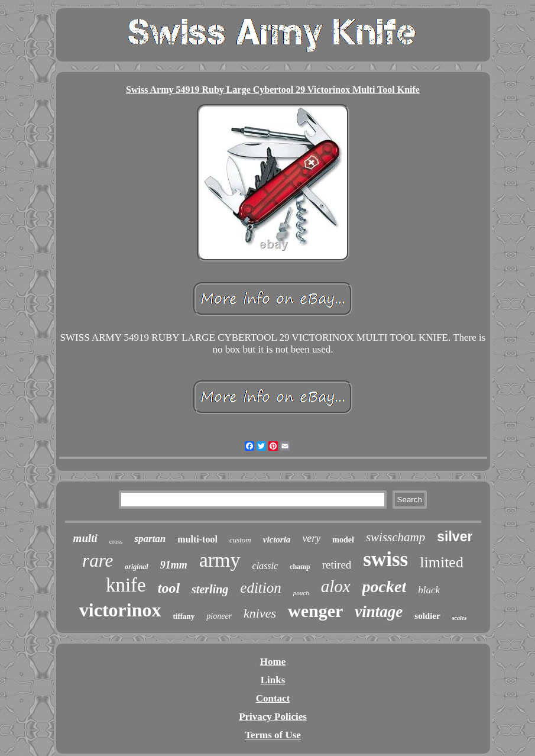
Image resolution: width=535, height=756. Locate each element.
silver (455, 537)
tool (169, 588)
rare (98, 560)
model (343, 540)
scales (459, 618)
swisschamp (395, 537)
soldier (427, 616)
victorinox (120, 610)
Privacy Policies (273, 717)
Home (273, 662)
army (220, 560)
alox (336, 586)
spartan (150, 539)
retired (337, 565)
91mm (174, 565)
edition (260, 588)
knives (260, 613)
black (429, 590)
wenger (315, 611)
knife (126, 585)
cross (116, 541)
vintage (379, 612)
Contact (273, 698)
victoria (277, 539)
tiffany (184, 616)
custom (240, 540)
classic (265, 566)
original (136, 567)
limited (442, 562)
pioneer (219, 616)
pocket (385, 587)
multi (85, 538)
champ (300, 567)
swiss (385, 559)
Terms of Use (273, 735)
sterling (210, 589)
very (311, 538)
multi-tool (197, 539)
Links (273, 680)
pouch (301, 593)
